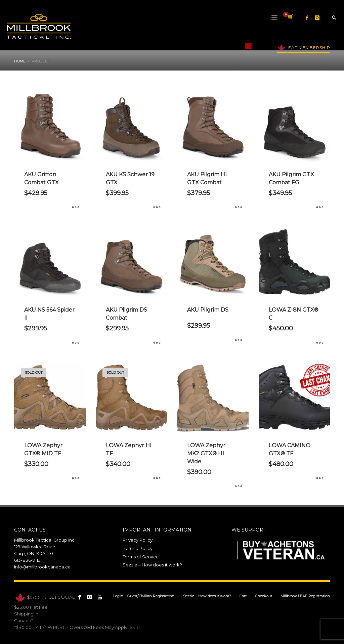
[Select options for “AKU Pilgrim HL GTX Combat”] (239, 208)
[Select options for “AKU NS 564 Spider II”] (76, 343)
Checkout (264, 596)
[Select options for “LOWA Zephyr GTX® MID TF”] (76, 479)
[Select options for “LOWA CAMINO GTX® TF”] (320, 479)
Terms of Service (141, 557)
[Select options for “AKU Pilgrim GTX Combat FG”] (320, 208)
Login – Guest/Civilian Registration (144, 596)
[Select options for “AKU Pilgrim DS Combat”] (157, 343)
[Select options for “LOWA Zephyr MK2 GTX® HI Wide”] (239, 487)
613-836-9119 (27, 560)
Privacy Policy (138, 540)
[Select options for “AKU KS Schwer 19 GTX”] (157, 208)
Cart (243, 596)
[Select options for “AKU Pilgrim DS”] (239, 340)
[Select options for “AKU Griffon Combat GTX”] (76, 208)
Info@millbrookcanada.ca (42, 567)
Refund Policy (138, 548)
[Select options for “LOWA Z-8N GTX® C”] (320, 343)
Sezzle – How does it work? (152, 565)
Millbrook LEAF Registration (305, 596)
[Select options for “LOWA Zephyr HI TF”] (157, 479)
